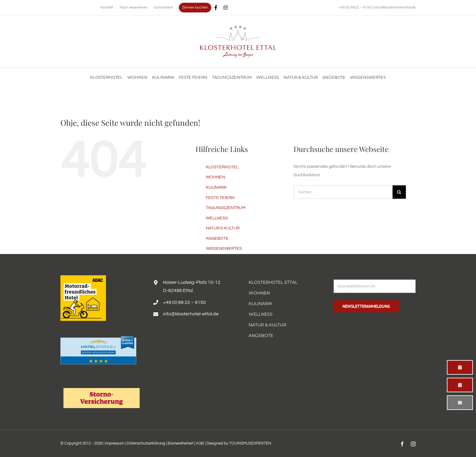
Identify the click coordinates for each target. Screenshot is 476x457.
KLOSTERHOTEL (222, 167)
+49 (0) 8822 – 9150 (355, 7)
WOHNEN (215, 177)
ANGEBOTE (217, 239)
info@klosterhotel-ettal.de (395, 7)
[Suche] (399, 192)
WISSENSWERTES (224, 249)
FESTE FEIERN (220, 198)
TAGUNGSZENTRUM (226, 208)
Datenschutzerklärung (146, 443)
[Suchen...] (343, 192)
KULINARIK (216, 187)
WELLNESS (217, 218)
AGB (200, 443)
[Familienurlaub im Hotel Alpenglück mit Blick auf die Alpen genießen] (238, 27)
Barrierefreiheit (180, 443)
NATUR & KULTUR (223, 228)
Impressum (115, 443)
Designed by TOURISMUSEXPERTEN (239, 443)
